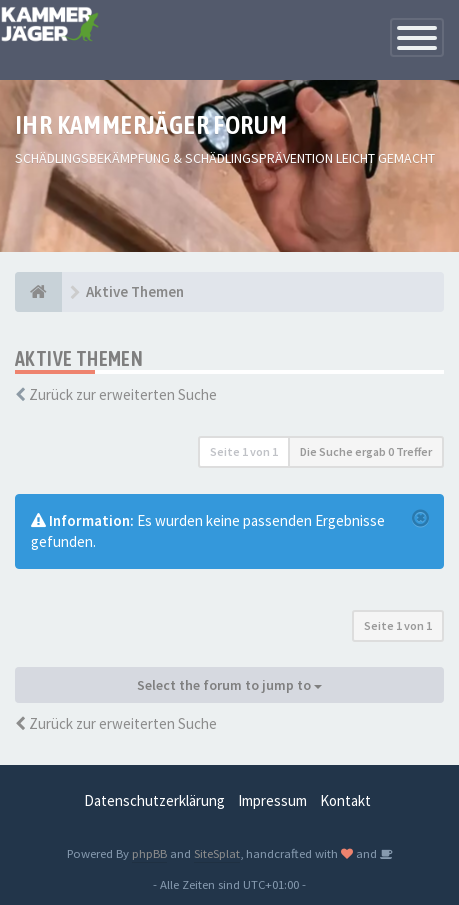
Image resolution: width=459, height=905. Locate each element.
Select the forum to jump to (229, 685)
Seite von (244, 451)
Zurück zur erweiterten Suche (123, 394)
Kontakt (345, 800)
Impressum (272, 800)
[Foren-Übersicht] (38, 292)
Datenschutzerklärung (154, 800)
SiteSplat (217, 853)
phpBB (149, 853)
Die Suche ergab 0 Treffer (366, 451)
